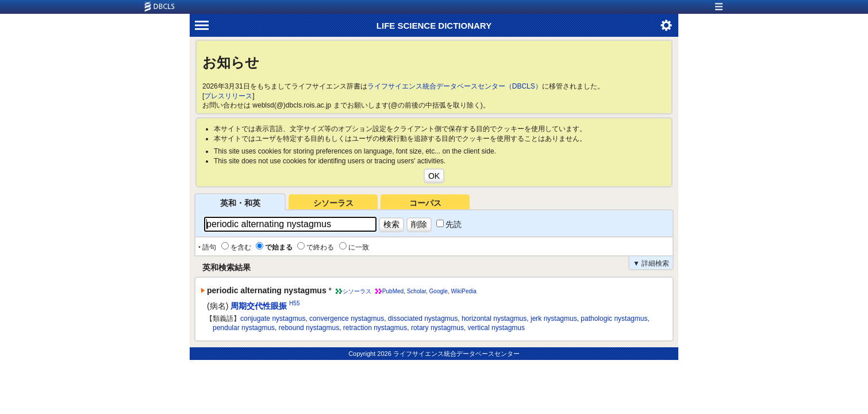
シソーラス (333, 203)
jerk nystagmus (554, 319)
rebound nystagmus (309, 328)
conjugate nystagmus (273, 319)
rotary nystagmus (437, 328)
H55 (294, 303)
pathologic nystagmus (614, 319)
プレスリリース (228, 96)
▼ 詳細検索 (651, 263)
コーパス (425, 203)
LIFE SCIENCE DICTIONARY (434, 26)
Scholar (416, 291)
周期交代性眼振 (259, 306)
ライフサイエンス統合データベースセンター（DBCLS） (455, 86)
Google (439, 291)
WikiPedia (463, 291)
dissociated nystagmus (423, 319)
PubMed (393, 291)
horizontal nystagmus (494, 319)
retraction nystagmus (375, 328)
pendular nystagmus (244, 328)
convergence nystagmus (347, 319)
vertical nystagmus (496, 328)
